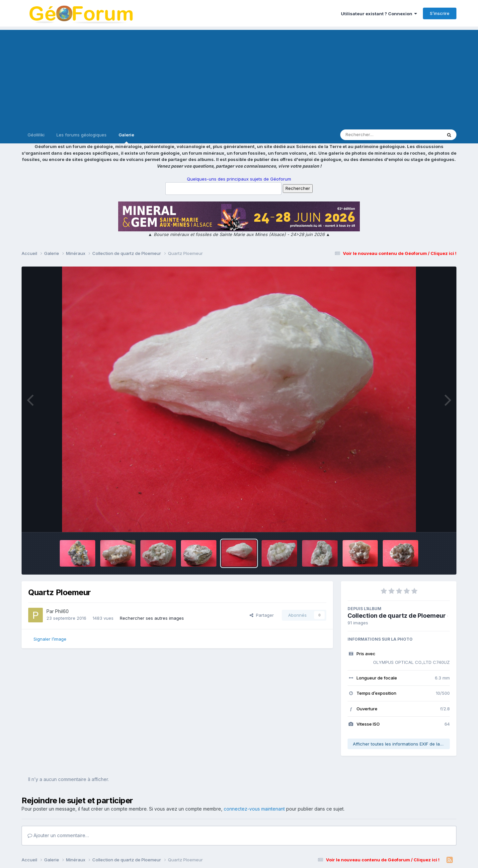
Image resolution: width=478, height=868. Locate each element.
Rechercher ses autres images (152, 618)
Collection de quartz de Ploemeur (397, 616)
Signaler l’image (50, 639)
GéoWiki (36, 135)
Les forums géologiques (81, 135)
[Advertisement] (239, 76)
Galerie (126, 138)
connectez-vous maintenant (254, 809)
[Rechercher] (372, 135)
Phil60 (62, 611)
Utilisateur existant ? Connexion (379, 14)
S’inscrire (440, 13)
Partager (262, 615)
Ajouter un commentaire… (58, 835)
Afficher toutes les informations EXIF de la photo (401, 744)
